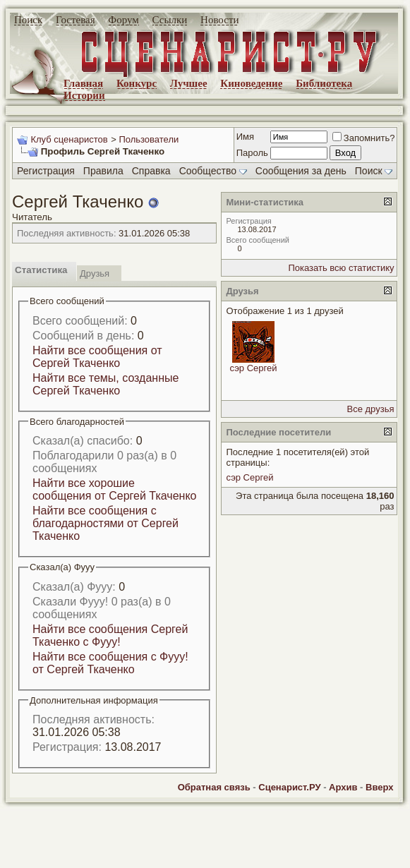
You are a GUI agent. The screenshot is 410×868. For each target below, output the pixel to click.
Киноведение (251, 83)
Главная (83, 83)
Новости (219, 20)
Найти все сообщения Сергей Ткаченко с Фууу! (110, 635)
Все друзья (371, 409)
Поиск (28, 20)
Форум (123, 20)
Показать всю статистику (341, 268)
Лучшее (189, 83)
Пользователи (149, 139)
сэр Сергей (254, 368)
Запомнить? (364, 138)
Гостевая (76, 20)
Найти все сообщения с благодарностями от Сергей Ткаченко (105, 523)
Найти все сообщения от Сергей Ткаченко (97, 357)
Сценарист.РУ (289, 787)
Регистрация (46, 171)
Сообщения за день (301, 171)
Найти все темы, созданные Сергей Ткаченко (105, 384)
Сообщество (213, 171)
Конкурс (137, 83)
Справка (151, 171)
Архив (343, 787)
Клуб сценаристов (69, 139)
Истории (84, 95)
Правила (103, 171)
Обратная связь (214, 787)
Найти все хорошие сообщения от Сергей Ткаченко (114, 489)
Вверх (379, 787)
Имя (245, 137)
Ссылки (170, 20)
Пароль (252, 153)
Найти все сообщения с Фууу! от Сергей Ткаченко (110, 663)
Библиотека (324, 83)
